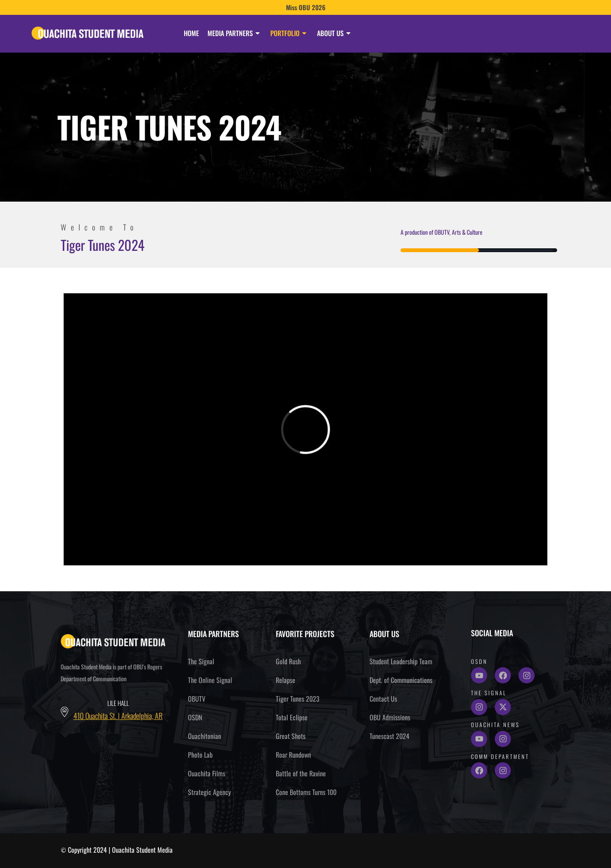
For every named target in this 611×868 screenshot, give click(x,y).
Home (191, 33)
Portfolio (289, 33)
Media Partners (235, 33)
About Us (335, 33)
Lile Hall (118, 703)
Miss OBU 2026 (306, 7)
